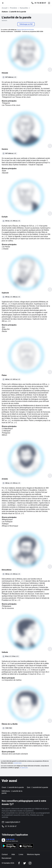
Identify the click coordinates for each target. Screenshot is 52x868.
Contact (5, 854)
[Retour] (4, 3)
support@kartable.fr (13, 822)
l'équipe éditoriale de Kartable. (25, 30)
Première (14, 8)
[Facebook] (19, 863)
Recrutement (6, 858)
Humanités (24, 8)
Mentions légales (33, 854)
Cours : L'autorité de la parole (13, 787)
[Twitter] (24, 863)
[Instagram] (30, 863)
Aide (13, 854)
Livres (21, 854)
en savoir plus (17, 763)
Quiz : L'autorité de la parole (37, 787)
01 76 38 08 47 (40, 3)
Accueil (5, 8)
